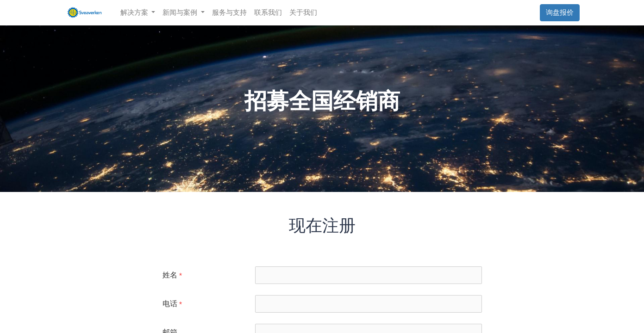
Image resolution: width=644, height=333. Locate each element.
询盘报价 (559, 12)
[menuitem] (230, 13)
